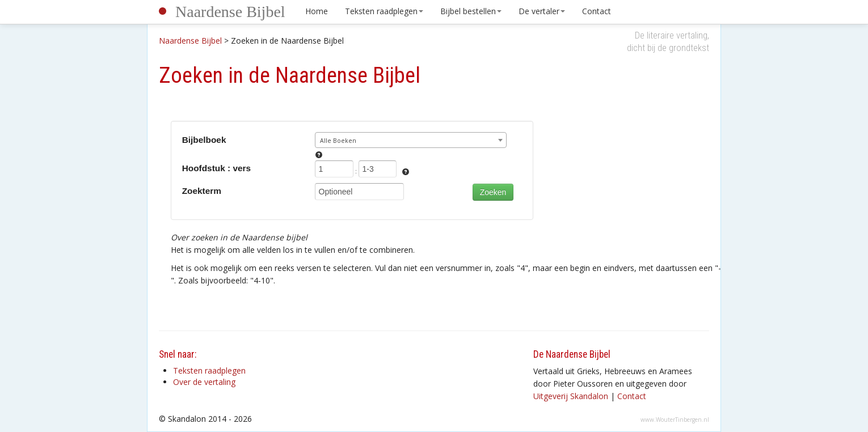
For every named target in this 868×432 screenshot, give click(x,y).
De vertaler (542, 11)
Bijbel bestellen (471, 11)
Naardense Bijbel (230, 12)
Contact (597, 11)
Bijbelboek (204, 140)
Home (317, 11)
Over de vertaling (204, 382)
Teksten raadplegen (384, 11)
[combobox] (411, 140)
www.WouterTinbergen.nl (675, 420)
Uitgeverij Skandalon (571, 396)
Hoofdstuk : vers (216, 168)
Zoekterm (202, 191)
